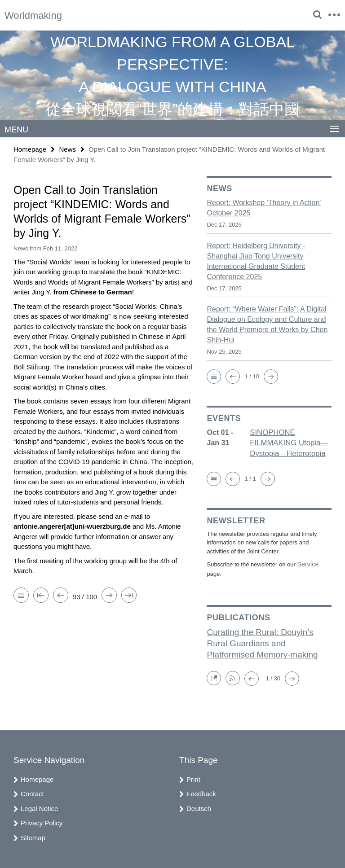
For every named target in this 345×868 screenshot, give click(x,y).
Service (307, 563)
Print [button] (193, 777)
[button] (214, 376)
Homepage (30, 149)
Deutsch (199, 806)
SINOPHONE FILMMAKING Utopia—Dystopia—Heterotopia (287, 442)
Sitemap (33, 835)
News (67, 149)
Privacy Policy (42, 821)
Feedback (201, 791)
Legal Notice (39, 806)
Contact (32, 791)
